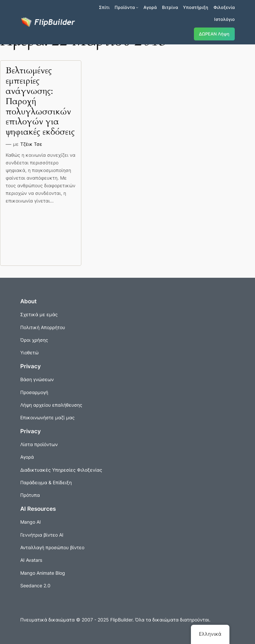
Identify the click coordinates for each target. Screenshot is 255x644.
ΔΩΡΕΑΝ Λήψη (214, 34)
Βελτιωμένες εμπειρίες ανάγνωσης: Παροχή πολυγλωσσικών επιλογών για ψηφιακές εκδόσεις (40, 101)
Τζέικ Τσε (31, 144)
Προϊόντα (125, 7)
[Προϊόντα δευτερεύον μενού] (137, 7)
